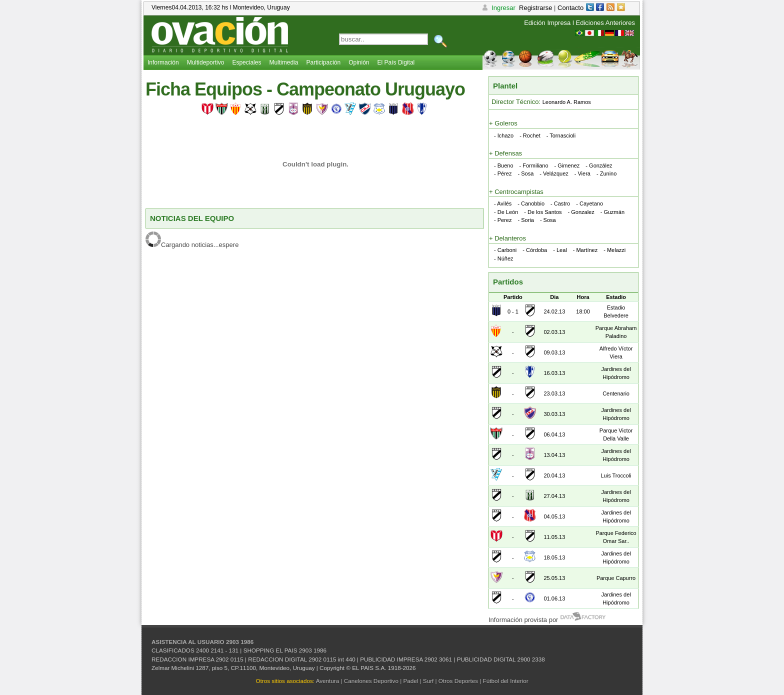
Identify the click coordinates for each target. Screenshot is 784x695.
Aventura (328, 681)
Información (163, 62)
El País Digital (396, 62)
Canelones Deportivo (371, 681)
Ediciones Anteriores (605, 23)
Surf (428, 681)
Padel (410, 681)
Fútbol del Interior (506, 681)
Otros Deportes (458, 681)
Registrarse (535, 8)
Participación (323, 62)
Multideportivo (206, 62)
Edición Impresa (547, 23)
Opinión (359, 62)
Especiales (246, 62)
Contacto (570, 8)
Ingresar (498, 8)
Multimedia (283, 62)
